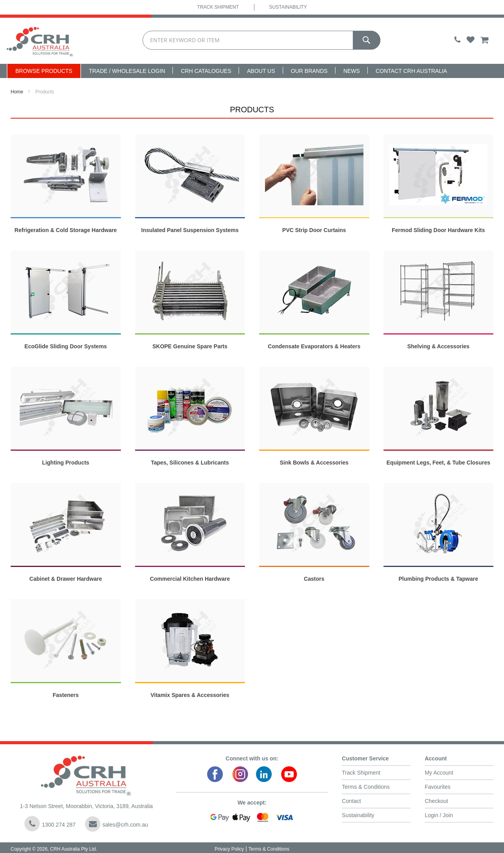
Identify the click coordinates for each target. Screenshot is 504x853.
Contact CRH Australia (411, 71)
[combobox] (261, 40)
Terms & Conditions (366, 787)
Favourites (438, 787)
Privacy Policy (229, 849)
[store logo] (40, 41)
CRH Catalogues (206, 71)
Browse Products (44, 71)
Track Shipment (218, 7)
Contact (351, 801)
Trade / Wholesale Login (127, 71)
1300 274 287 (50, 824)
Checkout (436, 801)
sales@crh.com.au (117, 824)
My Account (439, 773)
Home (17, 92)
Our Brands (309, 71)
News (352, 71)
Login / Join (439, 815)
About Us (261, 71)
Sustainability (288, 7)
